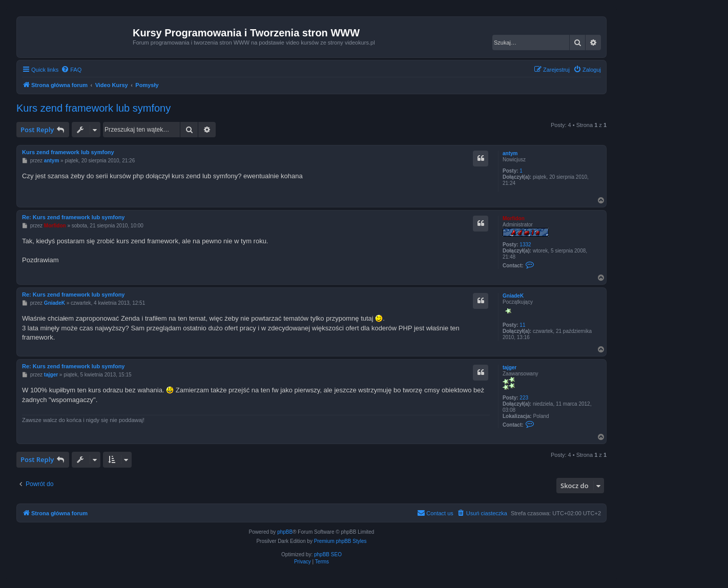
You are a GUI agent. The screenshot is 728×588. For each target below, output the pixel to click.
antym (510, 153)
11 (522, 325)
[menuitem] (71, 70)
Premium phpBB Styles (340, 541)
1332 (525, 245)
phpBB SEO (328, 554)
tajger (509, 367)
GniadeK (513, 296)
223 (524, 398)
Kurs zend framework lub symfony (93, 108)
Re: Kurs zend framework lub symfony (74, 217)
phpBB (285, 532)
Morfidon (514, 218)
